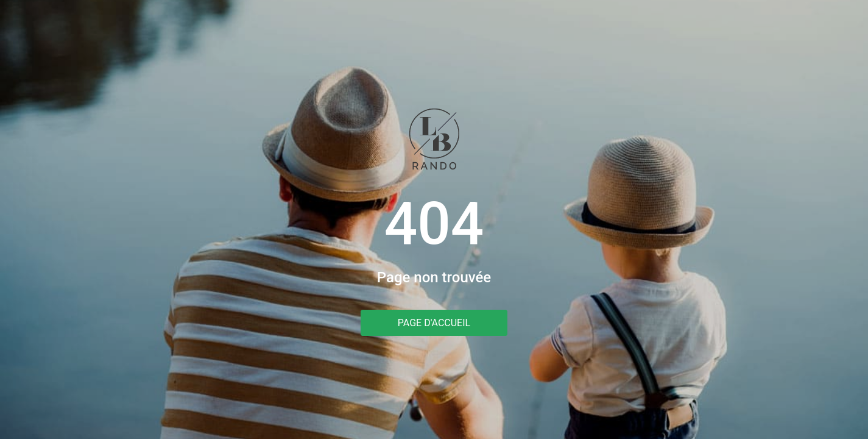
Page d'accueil (434, 323)
